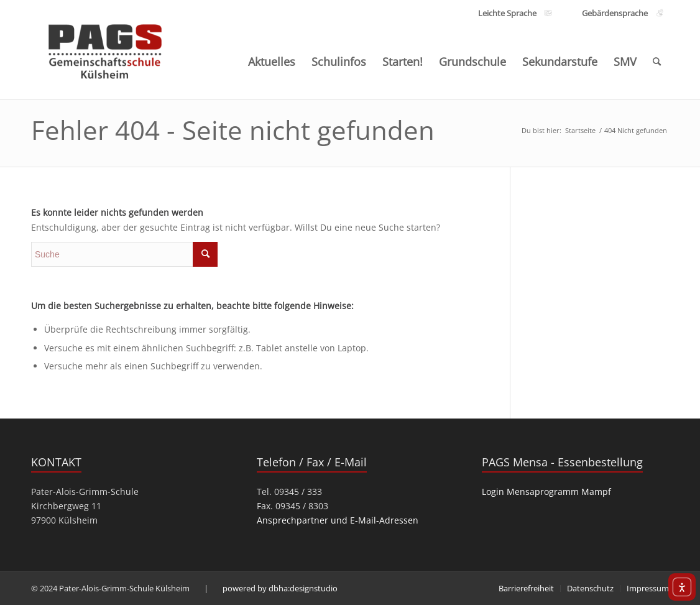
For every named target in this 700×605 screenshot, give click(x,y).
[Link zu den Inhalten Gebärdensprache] (615, 13)
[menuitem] (272, 62)
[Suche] (657, 62)
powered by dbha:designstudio (280, 588)
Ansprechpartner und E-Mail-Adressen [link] (338, 520)
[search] (124, 254)
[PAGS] (106, 48)
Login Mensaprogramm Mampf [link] (546, 492)
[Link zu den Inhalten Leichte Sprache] (507, 13)
